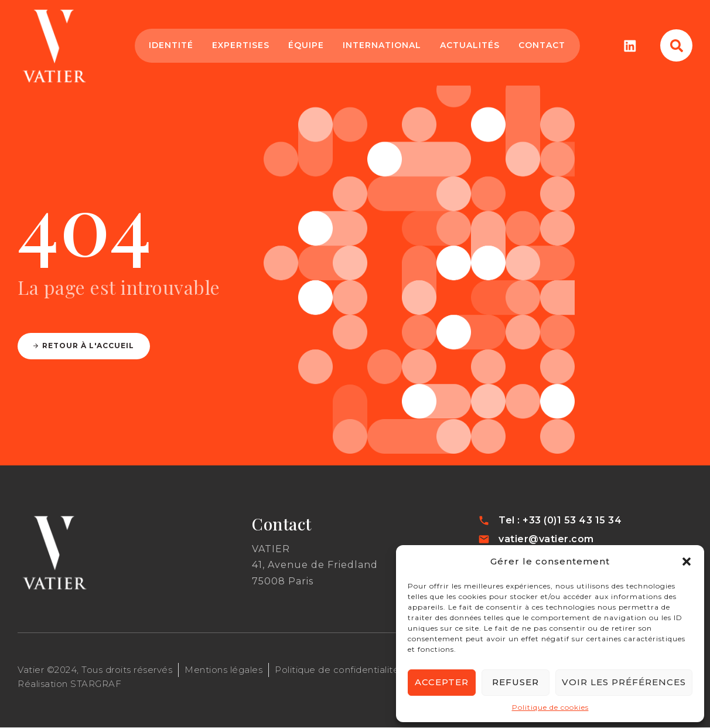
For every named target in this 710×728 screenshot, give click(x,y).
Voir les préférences (624, 682)
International (381, 45)
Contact (541, 45)
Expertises (240, 45)
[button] (687, 562)
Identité (170, 45)
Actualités (469, 45)
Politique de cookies (550, 707)
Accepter (442, 682)
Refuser (516, 682)
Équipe (305, 45)
